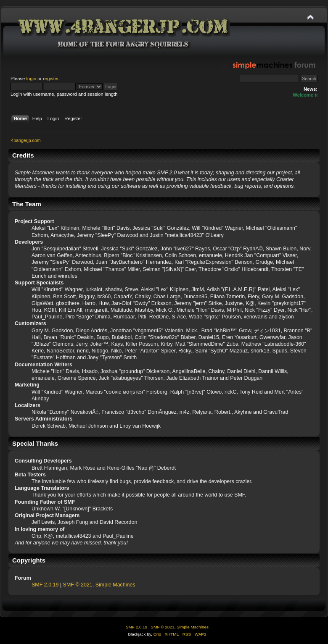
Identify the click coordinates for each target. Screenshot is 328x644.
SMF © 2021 (78, 585)
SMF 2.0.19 (45, 585)
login (31, 79)
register (51, 79)
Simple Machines (115, 585)
